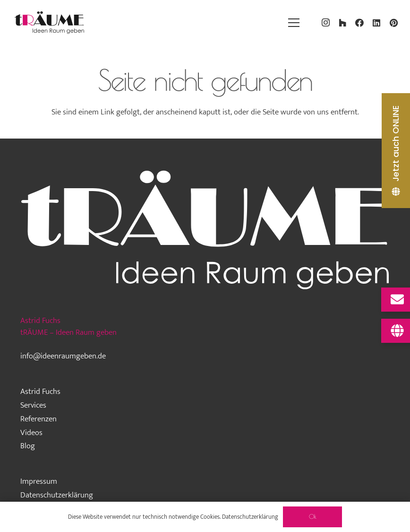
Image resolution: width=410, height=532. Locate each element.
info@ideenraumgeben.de (63, 356)
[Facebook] (359, 23)
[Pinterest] (393, 23)
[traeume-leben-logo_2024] (50, 23)
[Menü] (294, 23)
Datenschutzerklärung (57, 495)
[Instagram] (325, 23)
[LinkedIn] (376, 23)
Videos (31, 433)
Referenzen (38, 419)
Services (33, 405)
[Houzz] (342, 23)
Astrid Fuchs (40, 392)
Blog (28, 446)
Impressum (39, 481)
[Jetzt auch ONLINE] (396, 151)
